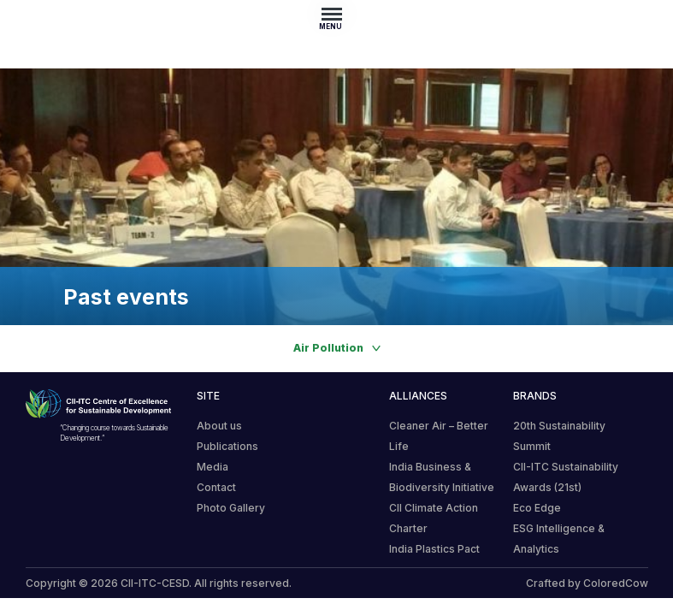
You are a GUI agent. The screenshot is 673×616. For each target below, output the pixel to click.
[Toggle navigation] (337, 14)
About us (219, 426)
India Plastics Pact (434, 549)
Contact (216, 487)
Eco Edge (537, 508)
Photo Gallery (231, 508)
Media (213, 467)
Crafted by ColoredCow (587, 583)
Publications (227, 446)
